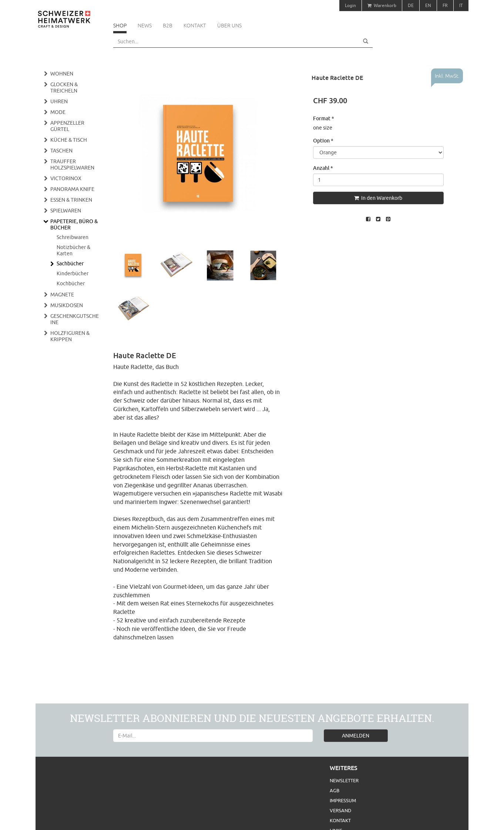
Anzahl (323, 168)
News (145, 26)
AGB (335, 790)
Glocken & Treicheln (64, 88)
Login (350, 5)
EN (428, 5)
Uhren (59, 101)
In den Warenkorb (378, 198)
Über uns (229, 26)
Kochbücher (71, 283)
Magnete (62, 295)
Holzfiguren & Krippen (70, 336)
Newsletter (344, 780)
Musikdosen (67, 305)
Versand (340, 810)
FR (445, 5)
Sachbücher (70, 263)
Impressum (343, 800)
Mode (58, 112)
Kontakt (195, 26)
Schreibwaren (73, 237)
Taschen (61, 151)
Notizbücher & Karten (73, 250)
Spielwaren (66, 211)
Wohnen (62, 74)
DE (411, 5)
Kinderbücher (73, 273)
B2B (168, 26)
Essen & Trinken (71, 200)
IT (461, 5)
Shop (120, 26)
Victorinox (66, 178)
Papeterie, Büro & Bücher (74, 224)
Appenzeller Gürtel (67, 126)
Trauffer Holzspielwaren (72, 164)
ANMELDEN (356, 736)
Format (324, 118)
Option (323, 140)
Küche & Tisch (69, 140)
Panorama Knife (72, 189)
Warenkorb (382, 5)
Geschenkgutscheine (75, 319)
